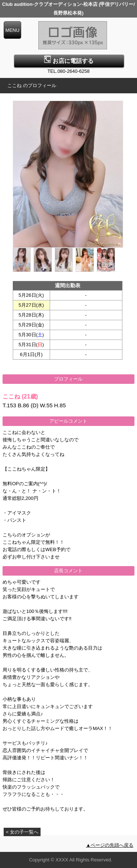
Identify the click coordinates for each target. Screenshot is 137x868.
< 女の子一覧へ (22, 832)
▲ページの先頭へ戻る (110, 845)
